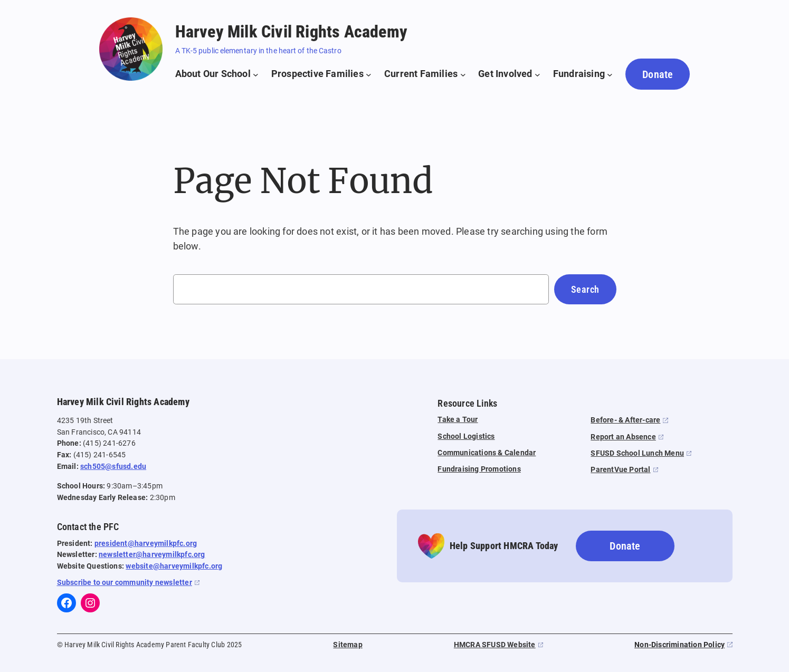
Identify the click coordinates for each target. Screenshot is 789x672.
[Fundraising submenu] (583, 74)
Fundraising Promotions (479, 469)
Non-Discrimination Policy (679, 645)
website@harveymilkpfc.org (174, 566)
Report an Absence (623, 437)
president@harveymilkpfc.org (146, 544)
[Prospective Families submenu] (321, 74)
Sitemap (348, 645)
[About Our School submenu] (217, 74)
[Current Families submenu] (425, 74)
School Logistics (466, 436)
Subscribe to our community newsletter (125, 583)
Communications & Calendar (487, 453)
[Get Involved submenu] (509, 74)
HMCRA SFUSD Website (495, 645)
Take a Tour (458, 420)
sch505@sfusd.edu (113, 467)
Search (585, 289)
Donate (658, 74)
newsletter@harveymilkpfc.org (152, 555)
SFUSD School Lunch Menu (637, 453)
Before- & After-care (625, 420)
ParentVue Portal (620, 470)
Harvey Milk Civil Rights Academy (291, 32)
